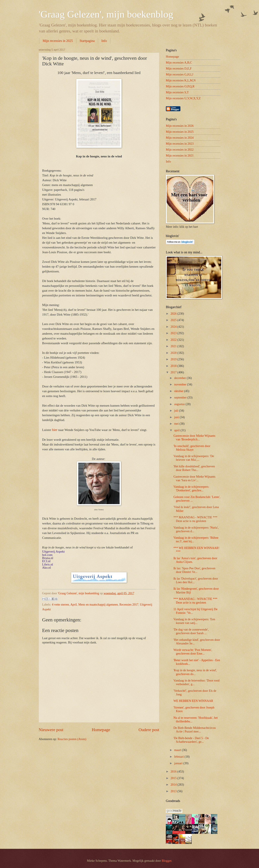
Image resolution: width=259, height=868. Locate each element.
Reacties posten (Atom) (72, 739)
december (181, 378)
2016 (174, 772)
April (74, 605)
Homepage (101, 730)
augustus (180, 404)
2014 (174, 785)
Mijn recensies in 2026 (180, 126)
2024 (174, 327)
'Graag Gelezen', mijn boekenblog (106, 14)
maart (178, 750)
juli (177, 411)
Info (104, 41)
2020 (174, 353)
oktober (179, 391)
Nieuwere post (51, 730)
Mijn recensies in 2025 (58, 41)
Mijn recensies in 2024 (180, 138)
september (181, 398)
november (181, 384)
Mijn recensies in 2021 (180, 156)
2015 (174, 778)
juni (177, 417)
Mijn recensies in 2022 (180, 150)
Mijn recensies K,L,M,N (181, 80)
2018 (174, 366)
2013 (174, 791)
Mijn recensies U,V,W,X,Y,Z (183, 98)
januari (179, 763)
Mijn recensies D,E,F (179, 69)
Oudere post (149, 730)
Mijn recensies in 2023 (180, 144)
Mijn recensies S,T (177, 92)
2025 (174, 320)
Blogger (166, 861)
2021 (174, 346)
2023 (174, 333)
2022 (174, 340)
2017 (174, 372)
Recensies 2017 (129, 605)
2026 (174, 314)
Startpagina (87, 41)
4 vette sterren (60, 605)
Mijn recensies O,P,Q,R (180, 86)
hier (55, 430)
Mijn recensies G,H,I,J (180, 74)
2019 (174, 359)
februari (179, 757)
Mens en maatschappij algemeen (98, 605)
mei (177, 424)
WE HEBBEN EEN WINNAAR (193, 701)
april (177, 430)
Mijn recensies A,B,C (179, 63)
